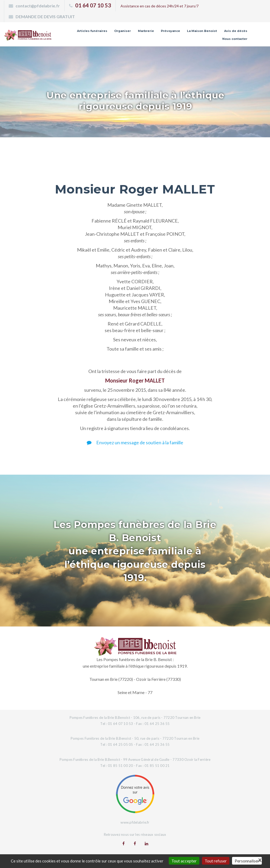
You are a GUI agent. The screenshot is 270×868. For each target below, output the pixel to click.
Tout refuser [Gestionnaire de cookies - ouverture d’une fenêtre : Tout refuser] (216, 861)
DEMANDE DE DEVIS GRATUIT (45, 16)
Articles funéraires (92, 31)
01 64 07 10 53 (93, 5)
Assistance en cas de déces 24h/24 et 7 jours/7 (160, 6)
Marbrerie (146, 31)
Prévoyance (170, 31)
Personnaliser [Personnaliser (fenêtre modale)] (247, 861)
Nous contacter (235, 39)
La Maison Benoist (202, 31)
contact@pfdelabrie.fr (38, 6)
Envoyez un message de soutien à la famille (135, 442)
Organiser (122, 31)
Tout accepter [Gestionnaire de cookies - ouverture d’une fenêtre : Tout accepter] (184, 861)
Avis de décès (236, 31)
